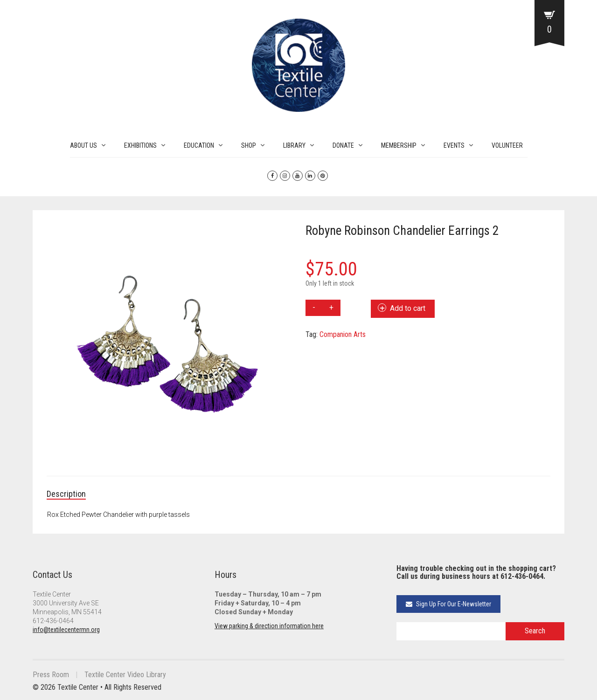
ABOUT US (83, 145)
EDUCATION (199, 145)
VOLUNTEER (507, 145)
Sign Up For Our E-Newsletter (448, 604)
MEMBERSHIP (399, 145)
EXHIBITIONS (140, 145)
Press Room (51, 675)
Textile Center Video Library (125, 675)
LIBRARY (294, 145)
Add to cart (408, 308)
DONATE (343, 145)
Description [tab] (66, 494)
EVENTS (454, 145)
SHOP (249, 145)
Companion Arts (343, 334)
